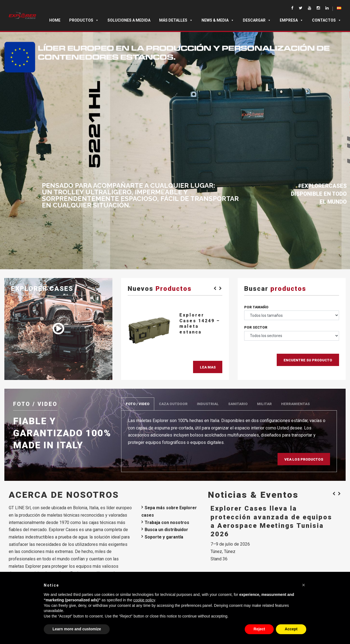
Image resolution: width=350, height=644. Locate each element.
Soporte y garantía (164, 537)
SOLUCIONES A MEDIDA (129, 20)
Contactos (327, 20)
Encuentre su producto (308, 360)
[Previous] (214, 288)
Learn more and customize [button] (77, 629)
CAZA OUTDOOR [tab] (173, 404)
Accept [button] (291, 629)
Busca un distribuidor (166, 530)
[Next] (220, 288)
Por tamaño (256, 307)
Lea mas (208, 367)
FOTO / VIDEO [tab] (138, 404)
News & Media (218, 20)
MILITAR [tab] (264, 404)
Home (55, 20)
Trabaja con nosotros (167, 522)
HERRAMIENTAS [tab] (295, 404)
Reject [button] (259, 629)
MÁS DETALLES (176, 20)
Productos (84, 20)
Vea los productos (304, 459)
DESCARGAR (257, 20)
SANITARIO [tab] (238, 404)
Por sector (256, 327)
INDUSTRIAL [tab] (208, 404)
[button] (304, 585)
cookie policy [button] (144, 600)
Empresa (291, 20)
